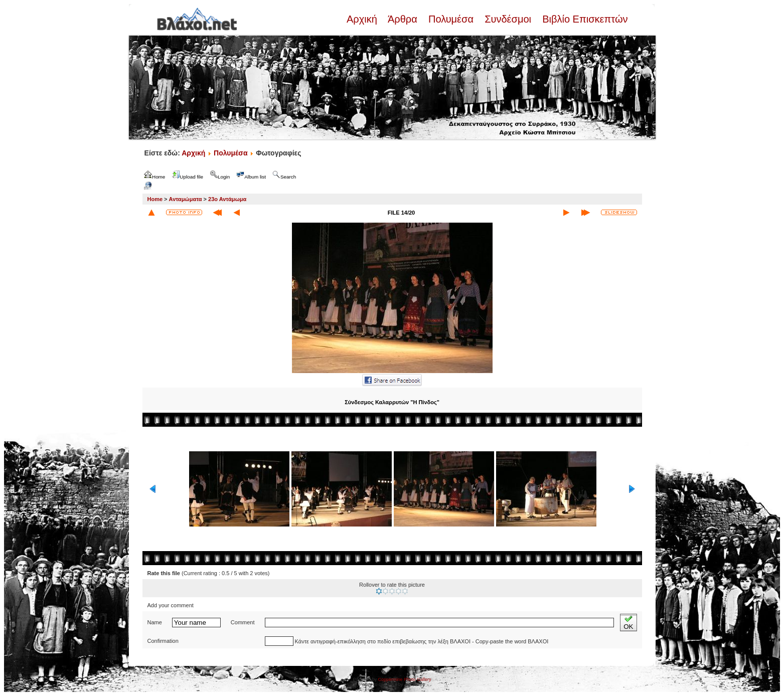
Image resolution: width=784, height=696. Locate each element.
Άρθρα (403, 19)
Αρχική (363, 19)
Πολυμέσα (451, 19)
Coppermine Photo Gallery (404, 679)
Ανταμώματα (186, 199)
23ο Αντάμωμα (227, 199)
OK (628, 623)
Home (155, 199)
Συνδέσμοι (508, 19)
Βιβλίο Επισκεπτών (584, 19)
